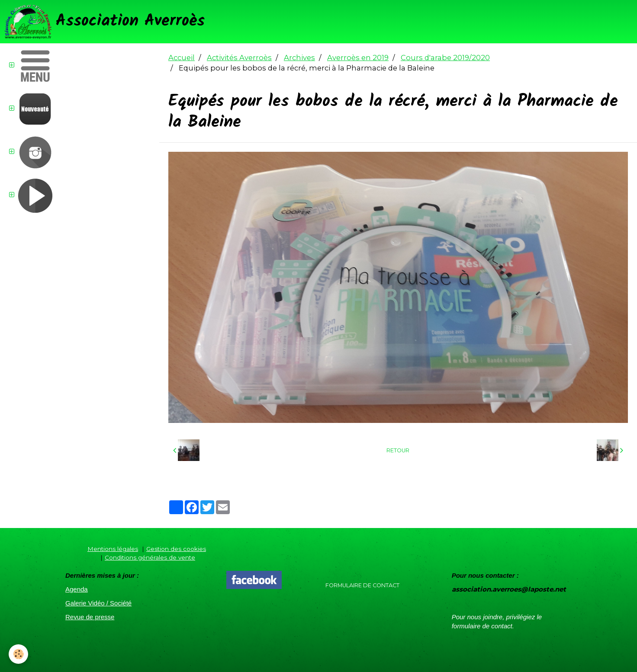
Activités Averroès (239, 58)
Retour (398, 450)
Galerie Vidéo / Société (98, 603)
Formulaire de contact (362, 585)
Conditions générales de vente (150, 557)
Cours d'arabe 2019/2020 (445, 58)
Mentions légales (113, 549)
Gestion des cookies (176, 549)
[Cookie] (18, 654)
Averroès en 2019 (358, 58)
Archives (299, 58)
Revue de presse (90, 617)
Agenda (77, 589)
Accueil (182, 58)
